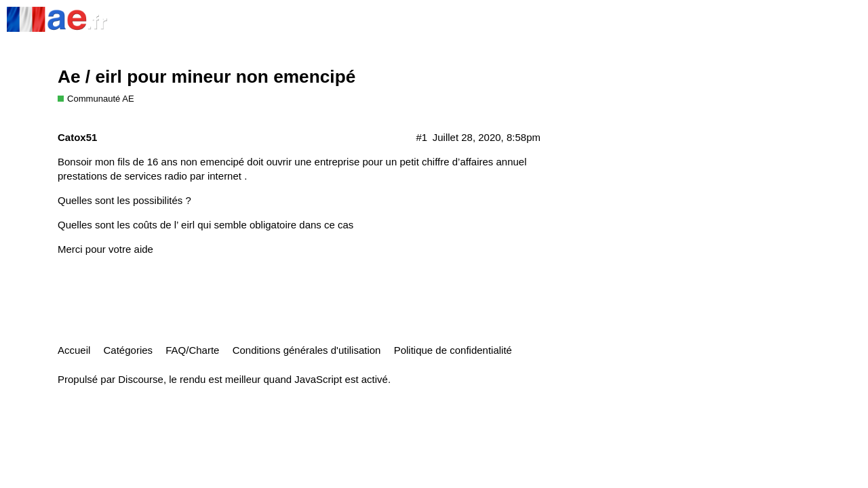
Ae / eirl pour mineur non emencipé (206, 77)
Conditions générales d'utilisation (307, 350)
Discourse (141, 379)
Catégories (129, 350)
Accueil (74, 350)
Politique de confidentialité (453, 350)
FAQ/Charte (192, 350)
